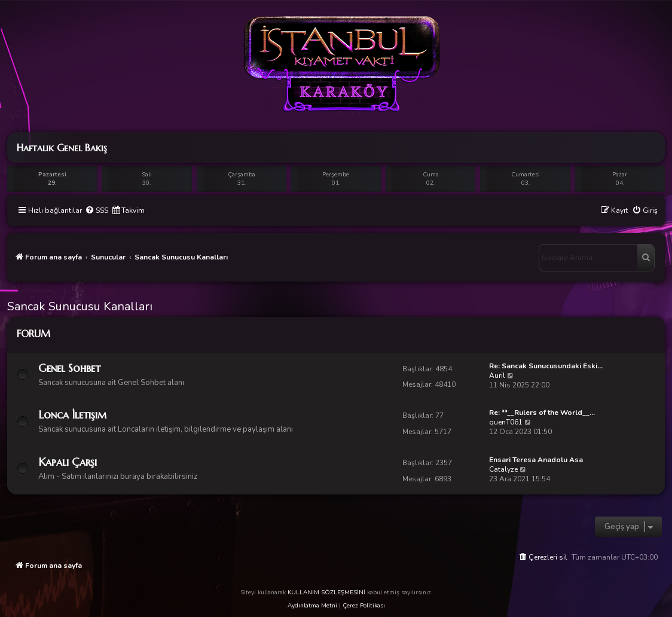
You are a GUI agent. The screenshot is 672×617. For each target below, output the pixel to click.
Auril (497, 375)
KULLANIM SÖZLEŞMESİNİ (326, 592)
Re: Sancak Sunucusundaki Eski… (546, 366)
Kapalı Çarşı (68, 462)
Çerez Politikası (364, 606)
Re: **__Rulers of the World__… (542, 413)
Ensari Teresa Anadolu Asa (536, 460)
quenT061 (506, 422)
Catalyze (503, 469)
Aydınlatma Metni (312, 606)
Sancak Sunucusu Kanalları (80, 306)
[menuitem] (97, 211)
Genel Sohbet (69, 368)
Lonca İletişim (72, 415)
